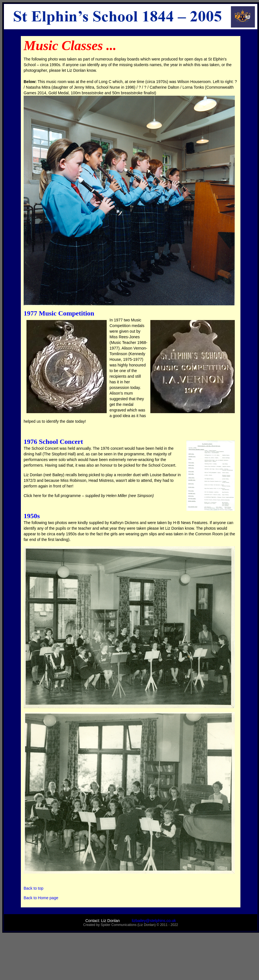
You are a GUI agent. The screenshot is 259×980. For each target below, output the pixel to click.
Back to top (34, 888)
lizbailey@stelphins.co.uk (148, 921)
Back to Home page (41, 898)
